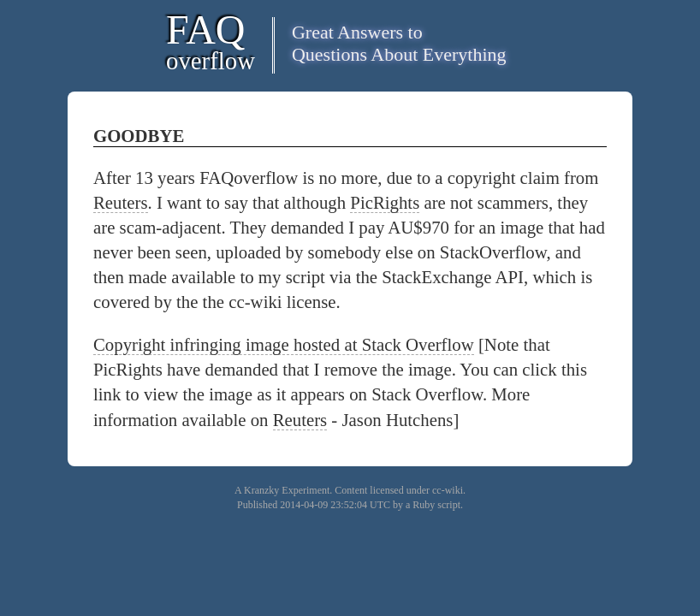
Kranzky (261, 490)
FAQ (211, 41)
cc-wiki (448, 490)
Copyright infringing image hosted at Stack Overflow (284, 344)
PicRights (385, 202)
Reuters (121, 202)
